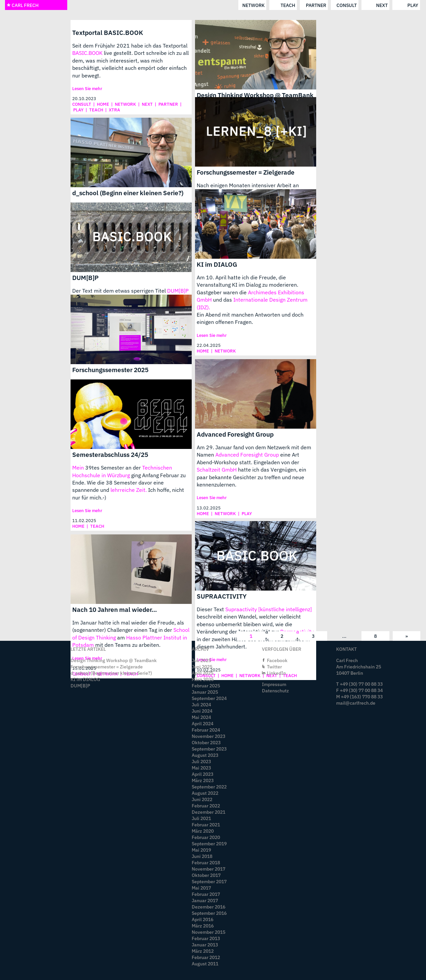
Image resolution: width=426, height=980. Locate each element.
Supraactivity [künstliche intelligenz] (269, 609)
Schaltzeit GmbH (217, 470)
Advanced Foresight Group (235, 434)
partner (212, 5)
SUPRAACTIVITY (222, 596)
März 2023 (203, 780)
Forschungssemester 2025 (110, 370)
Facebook (277, 660)
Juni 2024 (202, 711)
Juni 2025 (202, 667)
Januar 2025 (205, 692)
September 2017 (209, 881)
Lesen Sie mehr (87, 89)
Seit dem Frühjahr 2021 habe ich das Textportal (130, 46)
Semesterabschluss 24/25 (110, 454)
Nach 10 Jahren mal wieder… (115, 609)
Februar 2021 (206, 825)
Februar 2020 (206, 837)
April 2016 (203, 919)
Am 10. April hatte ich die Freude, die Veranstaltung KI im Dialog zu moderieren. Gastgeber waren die (247, 285)
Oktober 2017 (206, 875)
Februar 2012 (206, 957)
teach (184, 5)
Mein (78, 468)
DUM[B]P (85, 278)
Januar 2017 (205, 900)
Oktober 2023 (206, 742)
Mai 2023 (201, 768)
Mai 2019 (201, 850)
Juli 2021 (201, 818)
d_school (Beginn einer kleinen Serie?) (128, 193)
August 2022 (205, 793)
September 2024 (209, 698)
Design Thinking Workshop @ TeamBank (255, 95)
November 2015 (209, 932)
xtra (114, 110)
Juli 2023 (201, 761)
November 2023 (209, 736)
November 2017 (209, 869)
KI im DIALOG (217, 264)
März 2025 (203, 679)
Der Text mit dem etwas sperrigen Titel (120, 291)
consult (243, 5)
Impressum (274, 684)
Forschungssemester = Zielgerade (246, 172)
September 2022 (209, 787)
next (278, 5)
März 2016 (203, 926)
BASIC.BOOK (87, 53)
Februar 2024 (206, 730)
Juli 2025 (201, 660)
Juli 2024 (201, 704)
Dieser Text (211, 609)
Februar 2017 (206, 894)
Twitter (274, 667)
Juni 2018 (202, 856)
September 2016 (209, 913)
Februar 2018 (206, 862)
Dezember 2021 (209, 812)
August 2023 (205, 755)
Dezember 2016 (209, 907)
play (309, 5)
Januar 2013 (205, 945)
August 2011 (205, 964)
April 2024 (203, 723)
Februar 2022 (206, 806)
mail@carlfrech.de (356, 703)
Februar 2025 (206, 686)
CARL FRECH (23, 5)
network (150, 5)
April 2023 (203, 774)
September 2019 (209, 843)
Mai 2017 (201, 888)
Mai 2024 (201, 717)
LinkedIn (276, 673)
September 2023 (209, 749)
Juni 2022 (202, 799)
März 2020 (203, 831)
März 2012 (203, 951)
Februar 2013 (206, 938)
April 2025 (203, 673)
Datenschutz (275, 691)
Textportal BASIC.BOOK (108, 32)
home (103, 104)
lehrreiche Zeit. (129, 490)
